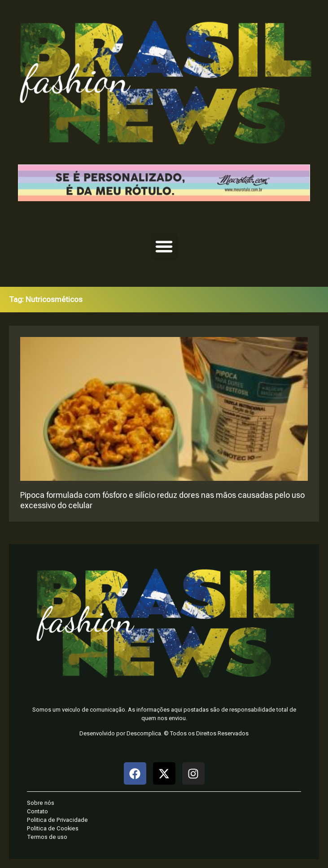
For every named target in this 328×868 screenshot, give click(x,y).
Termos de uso (47, 837)
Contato (37, 811)
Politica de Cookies (53, 828)
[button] (164, 246)
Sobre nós (41, 803)
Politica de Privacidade (57, 820)
